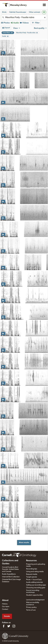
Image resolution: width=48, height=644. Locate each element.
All (44, 12)
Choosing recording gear (36, 588)
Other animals (35, 12)
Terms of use (31, 610)
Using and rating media (35, 572)
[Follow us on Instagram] (14, 626)
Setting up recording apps (36, 585)
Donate (7, 616)
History (5, 604)
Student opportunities (34, 595)
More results (24, 542)
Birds (4, 12)
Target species (32, 577)
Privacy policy (31, 607)
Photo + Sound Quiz (34, 580)
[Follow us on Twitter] (9, 626)
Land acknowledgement (35, 600)
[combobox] (24, 17)
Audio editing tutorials (34, 582)
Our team (6, 607)
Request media (32, 574)
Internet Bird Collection (11, 577)
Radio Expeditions (9, 574)
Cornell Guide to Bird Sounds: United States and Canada (10, 569)
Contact (5, 609)
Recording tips (32, 569)
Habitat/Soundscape (18, 12)
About (5, 600)
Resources (31, 561)
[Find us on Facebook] (4, 626)
